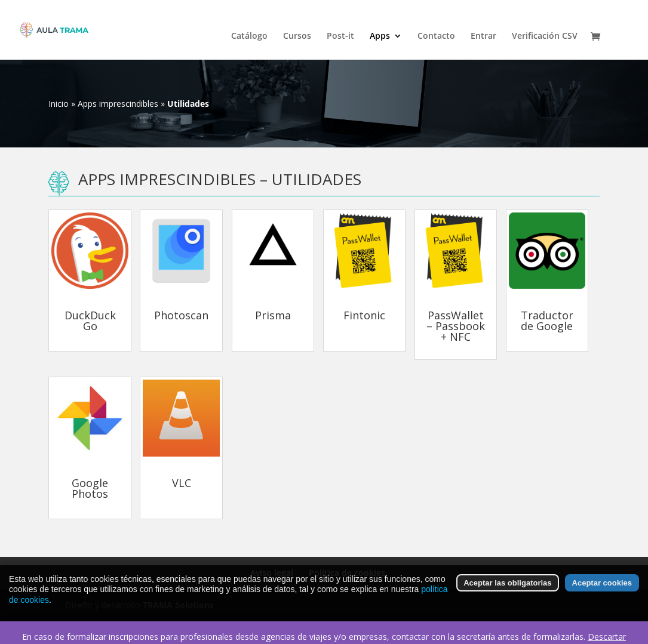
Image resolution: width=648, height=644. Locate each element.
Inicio (59, 104)
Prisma (273, 315)
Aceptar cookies (602, 586)
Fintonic (364, 315)
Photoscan (181, 315)
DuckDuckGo (90, 321)
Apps (380, 36)
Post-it (340, 36)
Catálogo (249, 36)
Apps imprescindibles (118, 104)
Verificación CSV (545, 36)
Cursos (297, 36)
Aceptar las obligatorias (507, 586)
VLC (182, 483)
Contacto (436, 36)
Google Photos (90, 488)
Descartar (607, 637)
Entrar (483, 36)
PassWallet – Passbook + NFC (456, 326)
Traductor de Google (547, 321)
